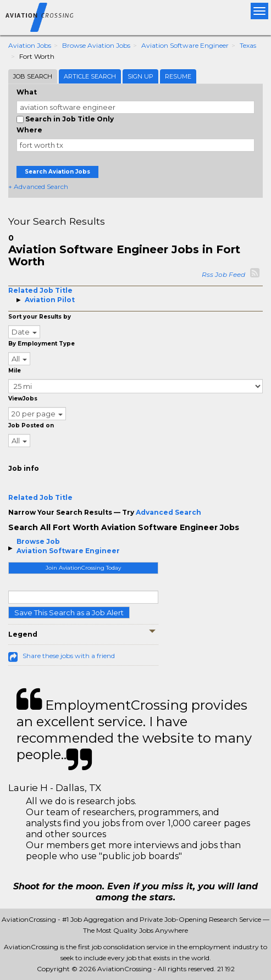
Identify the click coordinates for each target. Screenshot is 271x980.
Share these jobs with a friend (69, 656)
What (27, 92)
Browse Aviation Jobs (96, 45)
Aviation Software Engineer (185, 45)
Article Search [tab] (90, 76)
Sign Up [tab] (140, 76)
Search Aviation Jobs (57, 172)
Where (29, 130)
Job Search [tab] (33, 76)
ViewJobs (23, 399)
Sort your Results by (40, 317)
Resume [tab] (178, 76)
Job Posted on (31, 425)
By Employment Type (42, 344)
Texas (248, 45)
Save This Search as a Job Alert (69, 612)
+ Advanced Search (38, 186)
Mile (15, 371)
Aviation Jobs (30, 45)
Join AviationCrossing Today (83, 568)
